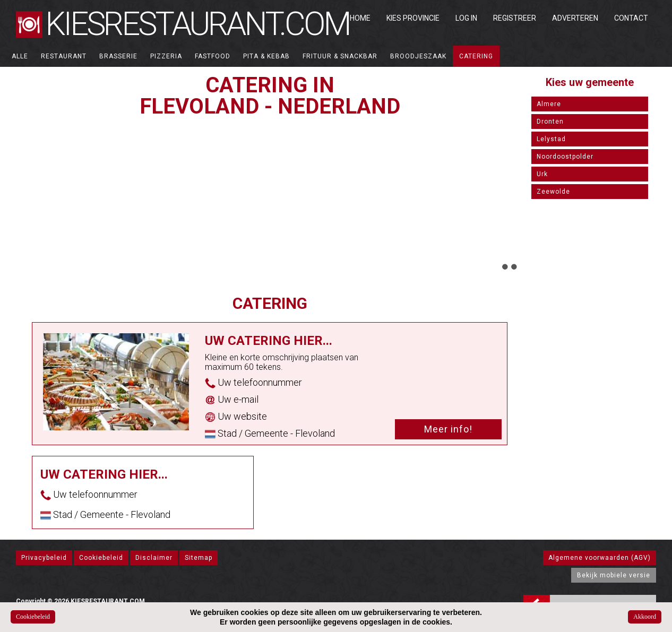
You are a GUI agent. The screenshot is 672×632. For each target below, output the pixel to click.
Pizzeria (166, 56)
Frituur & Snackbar (340, 56)
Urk (542, 174)
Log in (466, 18)
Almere (549, 104)
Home (360, 18)
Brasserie (118, 56)
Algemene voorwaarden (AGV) (600, 558)
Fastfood (213, 56)
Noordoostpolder (565, 157)
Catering (476, 56)
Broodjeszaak (418, 56)
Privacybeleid (44, 558)
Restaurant (64, 56)
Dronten (550, 122)
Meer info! (448, 429)
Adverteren (575, 18)
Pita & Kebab (266, 56)
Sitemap (199, 558)
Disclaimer (154, 558)
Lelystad (551, 139)
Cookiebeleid (101, 558)
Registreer (515, 18)
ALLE (20, 56)
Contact (631, 18)
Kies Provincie (413, 18)
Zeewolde (553, 192)
